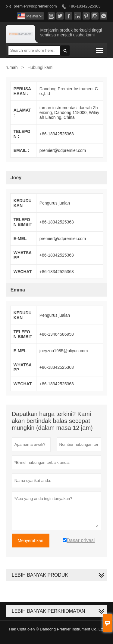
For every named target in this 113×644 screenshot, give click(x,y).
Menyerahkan (31, 541)
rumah (12, 67)
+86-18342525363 (85, 6)
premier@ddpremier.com (35, 6)
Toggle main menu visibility (100, 49)
